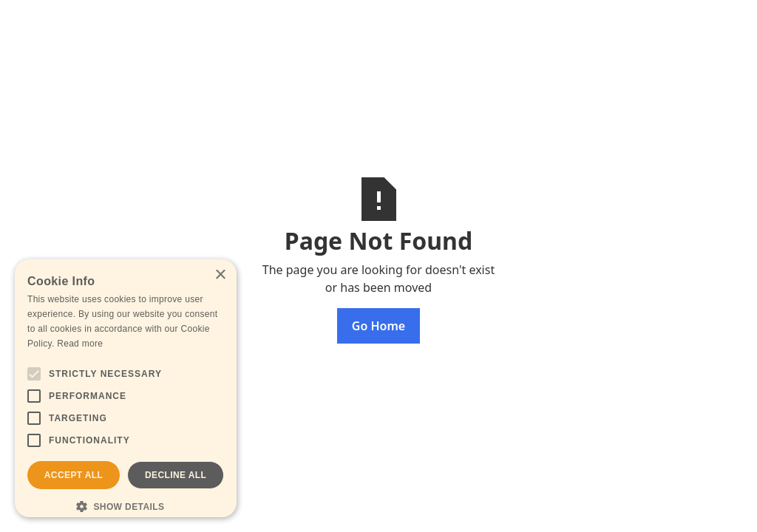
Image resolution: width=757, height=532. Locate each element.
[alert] (126, 388)
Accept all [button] (74, 475)
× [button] (220, 275)
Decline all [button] (176, 475)
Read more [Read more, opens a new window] (80, 344)
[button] (126, 506)
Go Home (378, 326)
